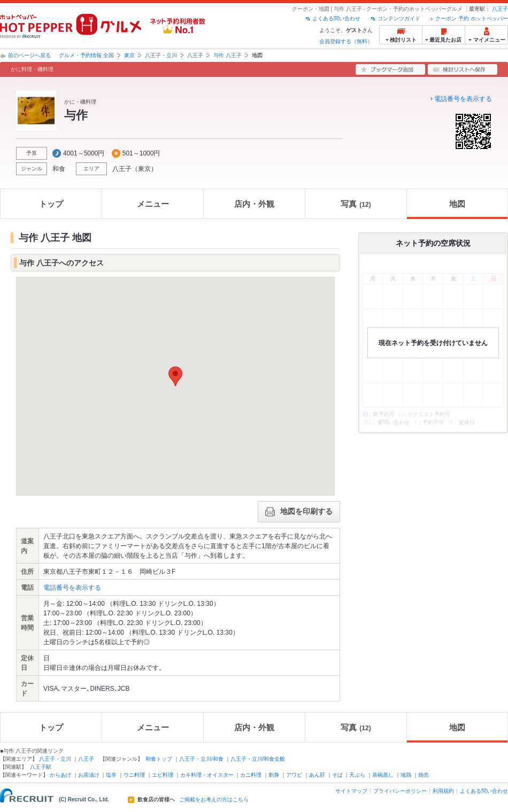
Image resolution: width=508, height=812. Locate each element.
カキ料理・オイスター (207, 775)
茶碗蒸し (383, 775)
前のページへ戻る (29, 55)
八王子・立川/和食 (201, 759)
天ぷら (357, 775)
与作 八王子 (228, 55)
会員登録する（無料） (346, 41)
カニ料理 (251, 775)
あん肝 (317, 775)
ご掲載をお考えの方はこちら (214, 800)
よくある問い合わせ (336, 18)
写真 (356, 204)
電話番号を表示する (463, 99)
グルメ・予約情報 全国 (86, 55)
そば (337, 775)
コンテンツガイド (399, 18)
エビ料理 (163, 775)
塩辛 (111, 775)
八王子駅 (41, 767)
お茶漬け (89, 775)
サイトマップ (351, 791)
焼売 (424, 775)
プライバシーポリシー (400, 791)
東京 (129, 55)
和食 (59, 169)
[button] (175, 376)
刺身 (274, 775)
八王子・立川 (161, 55)
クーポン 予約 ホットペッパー (472, 18)
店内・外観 (254, 204)
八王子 (500, 9)
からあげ (60, 775)
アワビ (294, 775)
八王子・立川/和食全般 (258, 759)
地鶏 (406, 775)
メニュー (153, 204)
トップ (51, 204)
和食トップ (159, 759)
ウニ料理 (134, 775)
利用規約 (443, 791)
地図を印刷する (299, 512)
